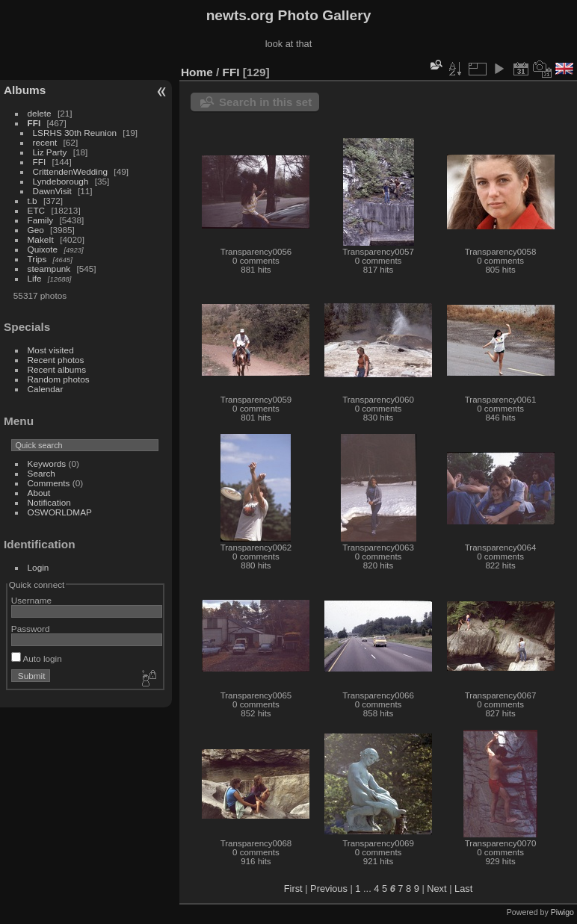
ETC (37, 210)
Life (35, 278)
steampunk (49, 269)
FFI (34, 123)
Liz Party (50, 152)
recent (45, 142)
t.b (33, 201)
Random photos (59, 379)
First (293, 889)
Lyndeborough (61, 181)
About (39, 493)
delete (40, 113)
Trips (37, 259)
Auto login (37, 658)
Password (31, 629)
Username (31, 600)
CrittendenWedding (71, 171)
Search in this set (265, 102)
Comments (49, 483)
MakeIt (41, 239)
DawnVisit (52, 191)
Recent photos (56, 360)
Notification (49, 502)
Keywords (47, 463)
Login (38, 567)
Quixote (43, 249)
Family (41, 220)
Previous (329, 889)
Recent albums (57, 369)
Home (197, 72)
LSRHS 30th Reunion (75, 133)
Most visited (51, 350)
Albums (25, 90)
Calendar (46, 389)
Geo (36, 230)
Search (41, 473)
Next (436, 889)
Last (463, 889)
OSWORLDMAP (60, 512)
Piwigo (562, 912)
